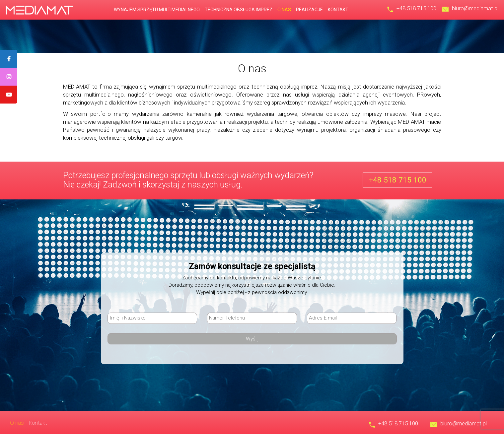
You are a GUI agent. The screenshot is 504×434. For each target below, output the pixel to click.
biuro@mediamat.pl (475, 8)
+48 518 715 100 (416, 8)
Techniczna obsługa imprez (239, 10)
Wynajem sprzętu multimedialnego (157, 10)
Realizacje (309, 10)
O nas (284, 10)
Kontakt (338, 10)
